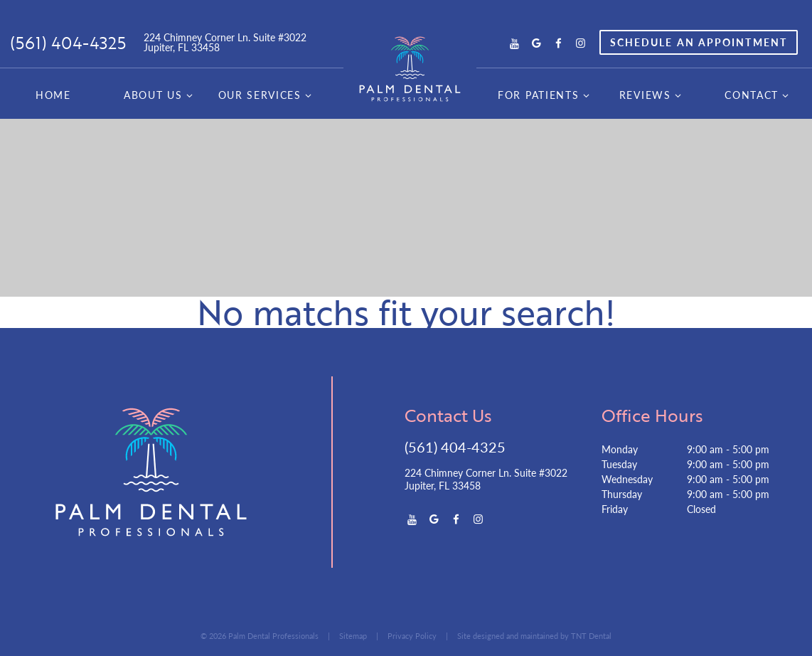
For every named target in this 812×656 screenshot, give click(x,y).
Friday (615, 509)
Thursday (622, 494)
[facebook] (559, 42)
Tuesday (619, 464)
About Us (160, 95)
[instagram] (581, 42)
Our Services (267, 95)
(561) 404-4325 (68, 43)
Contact (758, 95)
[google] (536, 42)
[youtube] (514, 42)
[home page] (410, 69)
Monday (620, 449)
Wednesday (627, 479)
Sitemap (353, 636)
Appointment (699, 42)
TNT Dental (591, 636)
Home (53, 95)
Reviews (652, 95)
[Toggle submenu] (189, 95)
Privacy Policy (412, 636)
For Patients (545, 95)
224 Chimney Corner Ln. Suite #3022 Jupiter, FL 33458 (225, 42)
